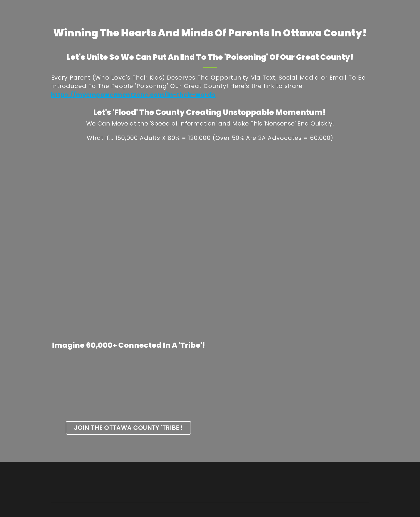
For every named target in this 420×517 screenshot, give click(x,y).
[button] (128, 428)
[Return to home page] (85, 482)
